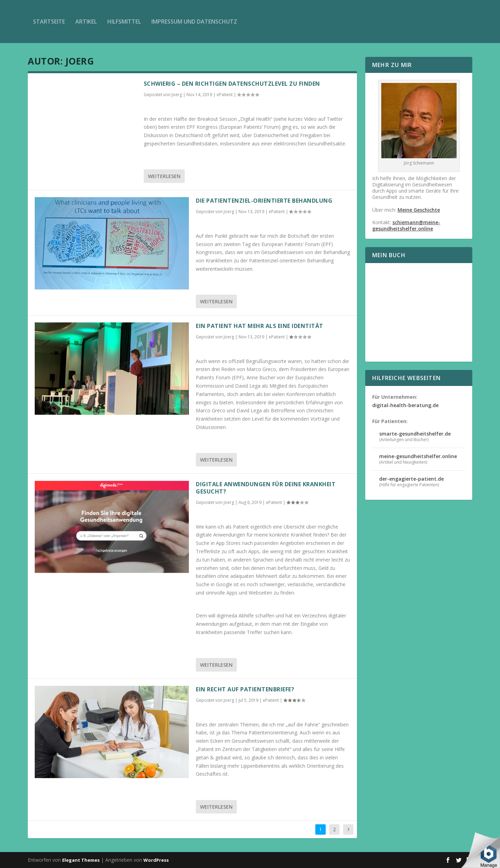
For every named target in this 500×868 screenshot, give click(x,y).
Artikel (86, 22)
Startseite (49, 22)
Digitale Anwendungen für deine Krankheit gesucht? (266, 488)
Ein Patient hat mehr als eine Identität (260, 326)
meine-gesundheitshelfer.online (418, 456)
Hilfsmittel (124, 22)
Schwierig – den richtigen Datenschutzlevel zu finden (232, 84)
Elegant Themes (81, 860)
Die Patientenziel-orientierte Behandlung (264, 201)
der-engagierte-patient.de (411, 479)
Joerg (177, 95)
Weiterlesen (164, 176)
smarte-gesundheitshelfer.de (415, 434)
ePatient (225, 95)
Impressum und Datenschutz (194, 22)
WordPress (156, 860)
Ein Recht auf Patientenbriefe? (245, 689)
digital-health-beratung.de (405, 405)
